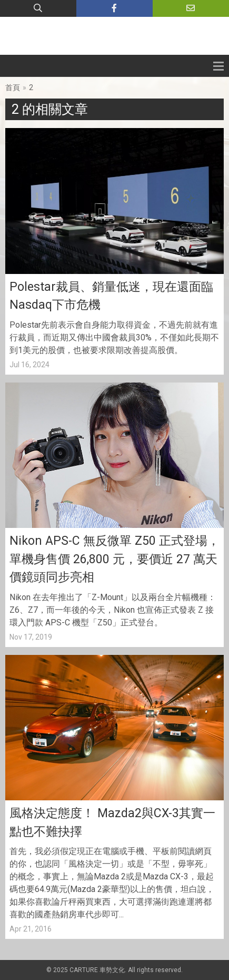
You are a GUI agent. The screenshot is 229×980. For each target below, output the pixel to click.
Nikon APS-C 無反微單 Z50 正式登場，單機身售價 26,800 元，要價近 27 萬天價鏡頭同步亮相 (114, 559)
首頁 (13, 87)
